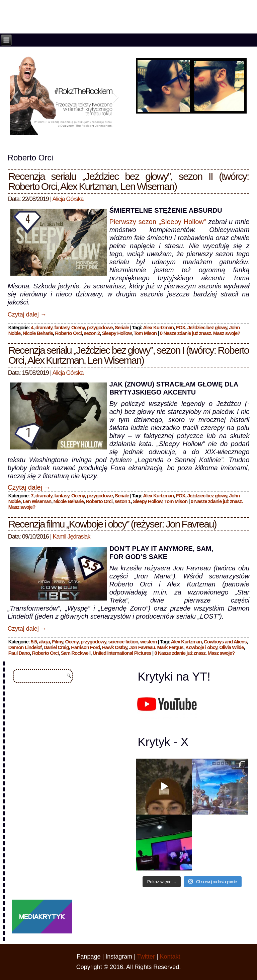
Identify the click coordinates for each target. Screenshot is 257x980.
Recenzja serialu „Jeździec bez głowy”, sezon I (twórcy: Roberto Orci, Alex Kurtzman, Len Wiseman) (129, 355)
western (149, 642)
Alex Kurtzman (158, 327)
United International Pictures (122, 653)
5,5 (34, 642)
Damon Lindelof (25, 647)
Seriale (122, 327)
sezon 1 (122, 501)
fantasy (62, 327)
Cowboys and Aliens (225, 642)
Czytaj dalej (27, 314)
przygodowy (93, 642)
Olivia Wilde (231, 647)
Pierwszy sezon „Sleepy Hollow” (158, 222)
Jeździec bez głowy (207, 327)
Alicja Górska (68, 199)
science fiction (123, 642)
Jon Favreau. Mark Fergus (156, 647)
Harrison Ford (85, 647)
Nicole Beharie (38, 333)
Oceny (78, 327)
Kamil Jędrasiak (72, 537)
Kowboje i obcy (201, 647)
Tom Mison (145, 333)
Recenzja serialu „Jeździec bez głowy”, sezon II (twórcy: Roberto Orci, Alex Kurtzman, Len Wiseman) (129, 181)
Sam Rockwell (75, 653)
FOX (181, 327)
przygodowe (100, 327)
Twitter (146, 957)
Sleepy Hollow (117, 333)
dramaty (44, 327)
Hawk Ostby (115, 647)
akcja (44, 642)
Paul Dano (19, 653)
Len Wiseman (37, 501)
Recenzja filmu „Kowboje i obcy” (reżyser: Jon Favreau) (112, 524)
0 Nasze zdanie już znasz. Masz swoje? (200, 333)
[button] (15, 97)
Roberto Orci (68, 333)
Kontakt (170, 957)
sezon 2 (92, 333)
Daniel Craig (56, 647)
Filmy (57, 642)
